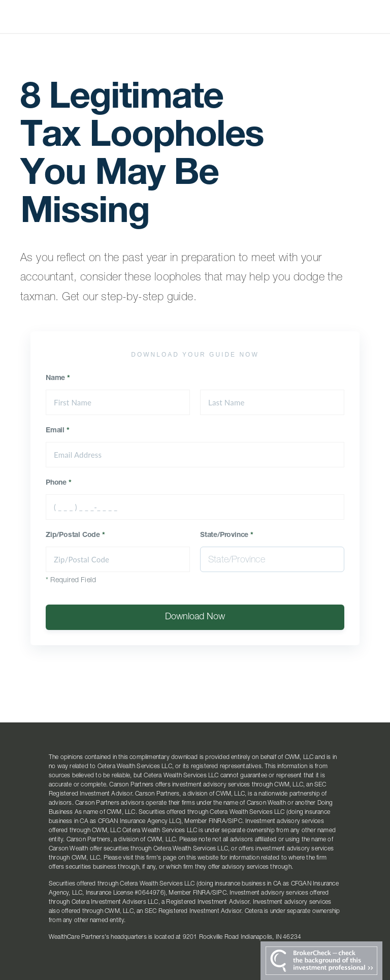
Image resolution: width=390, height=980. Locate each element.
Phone (59, 483)
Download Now (195, 617)
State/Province (227, 535)
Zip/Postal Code (75, 535)
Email (58, 431)
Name (58, 378)
